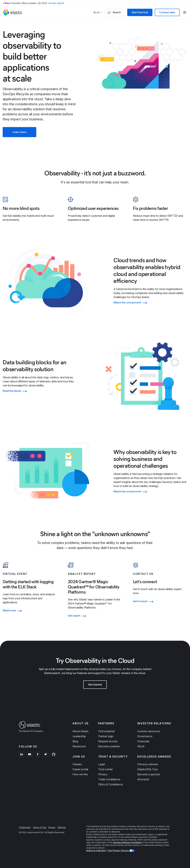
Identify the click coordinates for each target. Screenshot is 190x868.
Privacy (103, 774)
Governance (145, 736)
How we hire (80, 774)
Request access (108, 741)
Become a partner (109, 746)
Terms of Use (40, 827)
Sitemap (62, 827)
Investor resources (149, 731)
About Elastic (81, 731)
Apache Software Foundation (128, 842)
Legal (101, 764)
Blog (75, 741)
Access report (56, 3)
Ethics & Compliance (111, 784)
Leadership (79, 736)
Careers (77, 764)
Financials (143, 741)
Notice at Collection (96, 850)
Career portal (80, 769)
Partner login (106, 736)
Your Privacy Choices (118, 850)
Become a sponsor (149, 774)
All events (143, 779)
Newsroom (79, 746)
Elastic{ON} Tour (148, 769)
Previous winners (148, 764)
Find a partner (106, 731)
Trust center (105, 769)
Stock (141, 746)
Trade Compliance (109, 779)
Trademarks (25, 827)
